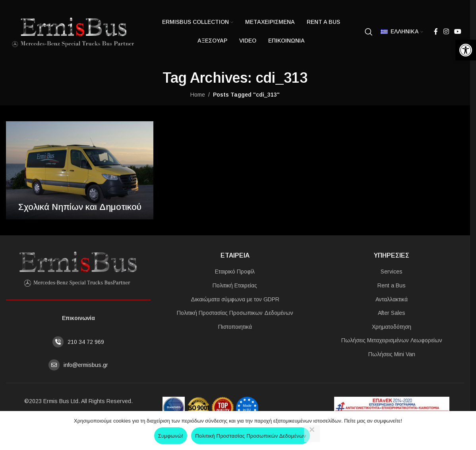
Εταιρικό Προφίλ (235, 272)
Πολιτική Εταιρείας (235, 285)
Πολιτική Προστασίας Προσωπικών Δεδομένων (251, 436)
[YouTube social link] (458, 32)
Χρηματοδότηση (392, 327)
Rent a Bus (392, 285)
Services (392, 272)
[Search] (369, 32)
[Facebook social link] (436, 32)
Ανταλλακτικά (392, 299)
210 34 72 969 (86, 342)
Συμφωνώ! (171, 436)
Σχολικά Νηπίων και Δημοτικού (80, 207)
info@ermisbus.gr (86, 365)
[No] (312, 434)
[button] (466, 50)
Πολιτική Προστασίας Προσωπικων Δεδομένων (235, 313)
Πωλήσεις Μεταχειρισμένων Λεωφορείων (392, 340)
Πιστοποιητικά (235, 327)
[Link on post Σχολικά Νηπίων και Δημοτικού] (80, 170)
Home (198, 95)
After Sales (392, 313)
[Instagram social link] (446, 32)
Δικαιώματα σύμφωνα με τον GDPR (235, 299)
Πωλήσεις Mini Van (392, 354)
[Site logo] (72, 31)
